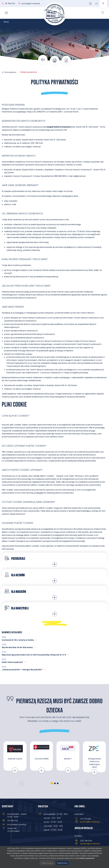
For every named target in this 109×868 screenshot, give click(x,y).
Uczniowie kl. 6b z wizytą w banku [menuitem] (19, 640)
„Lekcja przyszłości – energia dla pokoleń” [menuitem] (24, 670)
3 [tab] (58, 783)
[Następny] (87, 783)
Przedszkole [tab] (15, 558)
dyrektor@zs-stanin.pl (90, 844)
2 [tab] (55, 783)
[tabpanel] (15, 760)
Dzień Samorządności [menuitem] (14, 662)
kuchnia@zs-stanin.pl (90, 822)
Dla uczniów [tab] (15, 575)
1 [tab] (52, 783)
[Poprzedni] (22, 783)
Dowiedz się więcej (47, 863)
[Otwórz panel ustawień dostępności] (103, 4)
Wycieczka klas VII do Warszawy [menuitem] (19, 647)
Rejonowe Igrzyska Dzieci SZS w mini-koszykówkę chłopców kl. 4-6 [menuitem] (35, 655)
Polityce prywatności (87, 858)
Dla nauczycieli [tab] (17, 608)
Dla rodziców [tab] (15, 591)
